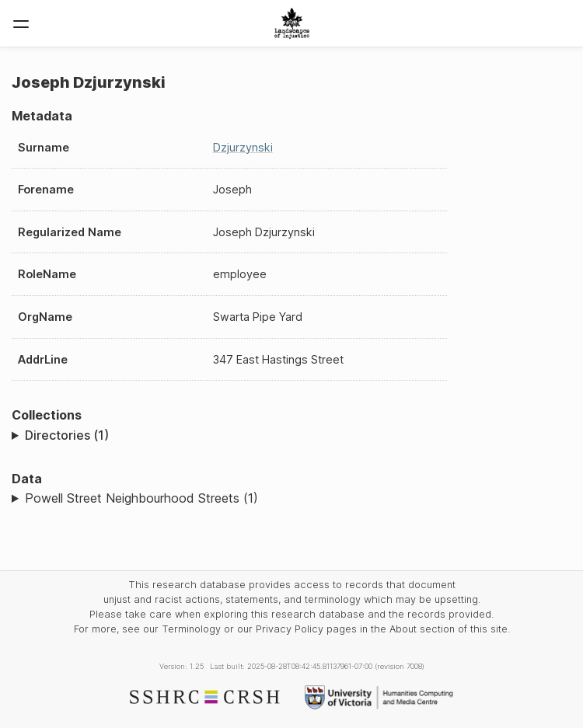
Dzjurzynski (243, 147)
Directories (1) (67, 435)
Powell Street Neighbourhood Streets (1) (141, 498)
